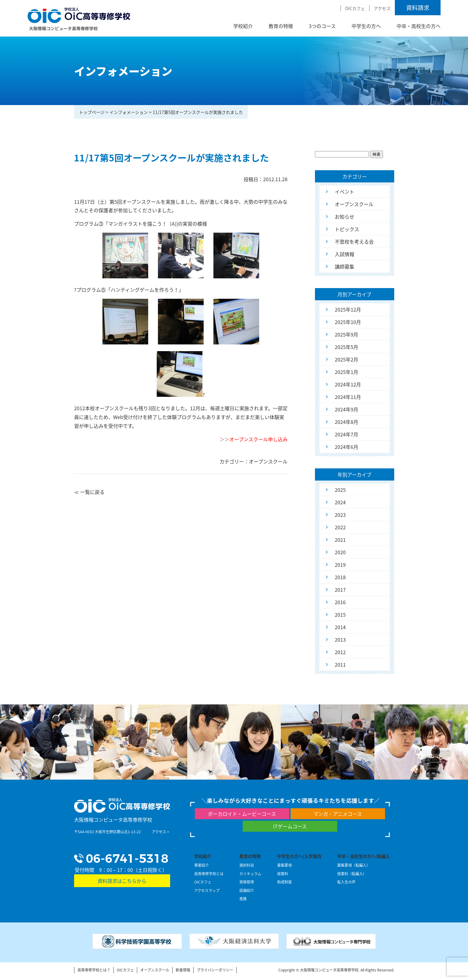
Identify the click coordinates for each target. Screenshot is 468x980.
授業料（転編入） (352, 874)
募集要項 (284, 865)
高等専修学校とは (209, 874)
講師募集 (345, 266)
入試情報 (345, 254)
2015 (340, 615)
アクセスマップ (207, 890)
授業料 (283, 874)
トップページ (92, 112)
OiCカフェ (355, 8)
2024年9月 (347, 409)
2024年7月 (347, 434)
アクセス (382, 8)
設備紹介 (247, 890)
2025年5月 (347, 347)
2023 (340, 515)
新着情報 (183, 970)
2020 (340, 552)
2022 (340, 527)
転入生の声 (346, 882)
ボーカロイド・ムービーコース (242, 814)
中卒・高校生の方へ (419, 26)
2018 (340, 577)
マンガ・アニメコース (338, 814)
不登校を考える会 (354, 241)
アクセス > (161, 832)
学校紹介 (243, 26)
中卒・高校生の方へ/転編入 (364, 856)
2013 (340, 640)
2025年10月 (348, 322)
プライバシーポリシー (215, 970)
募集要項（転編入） (354, 865)
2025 (340, 490)
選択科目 (247, 865)
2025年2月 (347, 359)
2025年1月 (347, 372)
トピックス (347, 229)
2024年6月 (347, 447)
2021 (340, 540)
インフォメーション (129, 112)
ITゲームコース (290, 826)
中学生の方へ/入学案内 (299, 856)
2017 (340, 590)
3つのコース (322, 26)
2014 (340, 627)
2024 (340, 502)
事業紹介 (202, 865)
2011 (340, 664)
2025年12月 (348, 309)
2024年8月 (347, 422)
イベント (345, 192)
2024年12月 (348, 384)
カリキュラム (250, 874)
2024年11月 (348, 397)
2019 (340, 565)
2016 (340, 602)
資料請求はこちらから (122, 881)
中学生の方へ (366, 26)
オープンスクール (354, 204)
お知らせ (345, 217)
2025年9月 (347, 334)
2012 (340, 652)
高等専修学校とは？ (94, 970)
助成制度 (284, 882)
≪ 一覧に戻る (89, 492)
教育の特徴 (281, 26)
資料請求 (418, 8)
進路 (243, 899)
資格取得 (247, 882)
